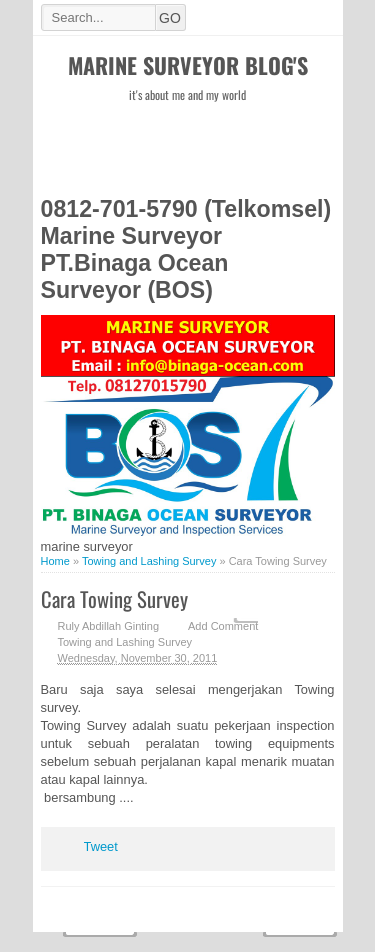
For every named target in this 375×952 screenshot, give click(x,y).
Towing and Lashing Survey (125, 642)
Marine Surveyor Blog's (188, 65)
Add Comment (223, 626)
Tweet (101, 846)
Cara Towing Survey (114, 598)
